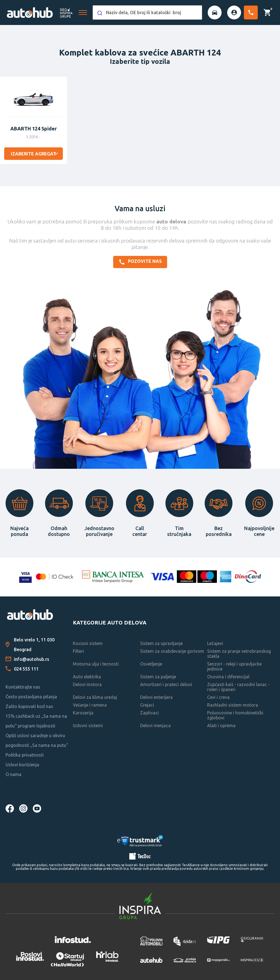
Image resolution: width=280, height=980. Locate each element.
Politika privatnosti (25, 755)
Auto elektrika (87, 677)
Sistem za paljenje (158, 677)
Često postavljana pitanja (31, 697)
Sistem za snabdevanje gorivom (172, 651)
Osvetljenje (151, 664)
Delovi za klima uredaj (95, 697)
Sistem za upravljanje (161, 643)
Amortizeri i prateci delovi (166, 684)
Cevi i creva (218, 697)
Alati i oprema (221, 725)
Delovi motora (87, 684)
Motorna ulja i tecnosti (96, 664)
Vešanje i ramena (90, 705)
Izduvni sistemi (88, 725)
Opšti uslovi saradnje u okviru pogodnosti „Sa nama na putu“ (37, 740)
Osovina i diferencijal (228, 677)
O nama (13, 774)
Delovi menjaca (155, 725)
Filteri (78, 651)
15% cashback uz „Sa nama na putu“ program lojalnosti (36, 721)
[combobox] (147, 12)
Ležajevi (215, 643)
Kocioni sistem (88, 643)
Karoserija (83, 713)
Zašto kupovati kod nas (29, 706)
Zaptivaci (149, 713)
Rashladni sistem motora (233, 705)
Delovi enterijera (156, 697)
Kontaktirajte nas (23, 687)
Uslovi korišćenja (22, 765)
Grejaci (147, 705)
